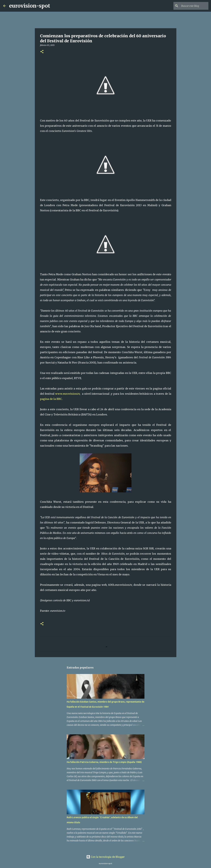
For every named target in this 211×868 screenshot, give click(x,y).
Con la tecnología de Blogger (105, 857)
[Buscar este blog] (191, 6)
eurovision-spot (30, 6)
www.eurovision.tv (67, 394)
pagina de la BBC (51, 399)
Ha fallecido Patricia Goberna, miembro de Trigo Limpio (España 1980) (104, 762)
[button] (42, 52)
